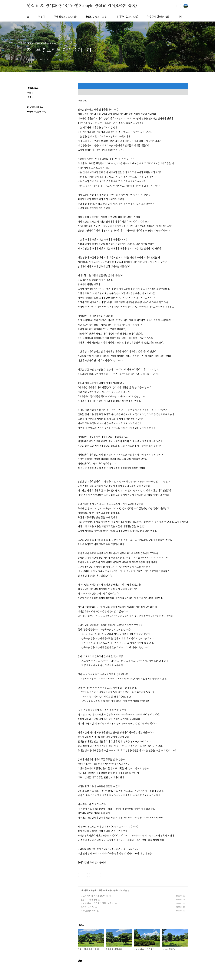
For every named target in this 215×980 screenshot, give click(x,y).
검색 (179, 6)
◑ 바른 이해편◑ (89, 890)
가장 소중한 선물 (88, 911)
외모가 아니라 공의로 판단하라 (94, 896)
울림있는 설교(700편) (96, 16)
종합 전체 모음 (105, 890)
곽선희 (41, 16)
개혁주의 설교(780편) (127, 16)
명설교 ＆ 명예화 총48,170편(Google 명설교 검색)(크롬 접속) (82, 6)
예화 (180, 16)
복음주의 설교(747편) (158, 16)
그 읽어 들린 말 (87, 907)
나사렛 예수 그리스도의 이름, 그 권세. (97, 903)
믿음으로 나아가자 (89, 899)
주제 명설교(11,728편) (65, 16)
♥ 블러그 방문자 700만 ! (37, 112)
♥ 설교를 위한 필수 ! (36, 107)
